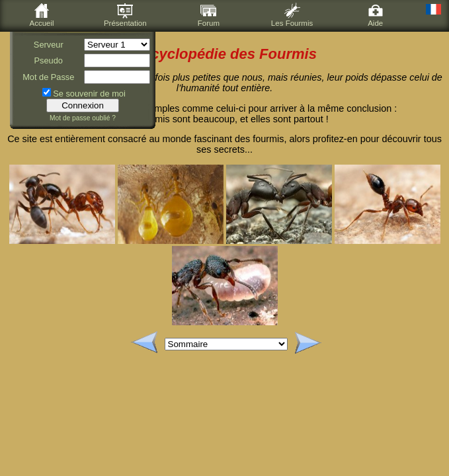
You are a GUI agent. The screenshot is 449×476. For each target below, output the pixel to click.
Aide (376, 15)
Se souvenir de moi (89, 94)
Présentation (125, 15)
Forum (209, 15)
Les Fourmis (292, 15)
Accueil (42, 15)
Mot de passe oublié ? (83, 118)
